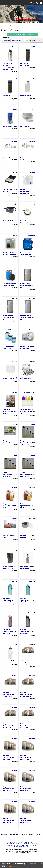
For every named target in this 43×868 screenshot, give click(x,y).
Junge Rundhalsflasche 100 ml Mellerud (28, 443)
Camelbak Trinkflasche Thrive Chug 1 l (27, 600)
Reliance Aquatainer (10, 127)
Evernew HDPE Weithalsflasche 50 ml (27, 317)
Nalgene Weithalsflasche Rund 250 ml (8, 789)
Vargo (16, 550)
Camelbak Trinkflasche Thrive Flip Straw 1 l (27, 632)
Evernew (32, 78)
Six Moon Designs (29, 393)
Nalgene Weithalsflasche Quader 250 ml (26, 694)
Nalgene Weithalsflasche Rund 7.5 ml (26, 820)
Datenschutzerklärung (12, 844)
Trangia (15, 173)
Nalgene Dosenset (9, 158)
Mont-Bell (32, 236)
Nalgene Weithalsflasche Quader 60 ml (26, 726)
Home (3, 26)
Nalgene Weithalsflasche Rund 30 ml (26, 789)
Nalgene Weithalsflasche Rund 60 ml (8, 820)
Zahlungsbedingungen (30, 844)
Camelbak (14, 581)
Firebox (15, 47)
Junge (33, 424)
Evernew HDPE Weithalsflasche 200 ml (10, 317)
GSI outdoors (13, 267)
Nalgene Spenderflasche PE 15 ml (9, 506)
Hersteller (6, 41)
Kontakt (28, 847)
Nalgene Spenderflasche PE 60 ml (27, 506)
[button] (22, 35)
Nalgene (15, 141)
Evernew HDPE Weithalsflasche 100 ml (27, 286)
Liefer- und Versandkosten (25, 842)
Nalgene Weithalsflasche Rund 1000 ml (8, 757)
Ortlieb (15, 204)
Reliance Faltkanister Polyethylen (25, 191)
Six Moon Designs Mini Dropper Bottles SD (28, 411)
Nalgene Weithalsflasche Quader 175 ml (8, 694)
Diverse (15, 393)
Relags (15, 236)
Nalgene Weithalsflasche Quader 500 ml (8, 726)
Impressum (13, 842)
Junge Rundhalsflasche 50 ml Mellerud (27, 474)
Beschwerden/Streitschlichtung (26, 845)
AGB (21, 844)
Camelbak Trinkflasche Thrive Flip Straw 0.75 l (10, 632)
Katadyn (15, 361)
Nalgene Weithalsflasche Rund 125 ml (26, 757)
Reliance (14, 110)
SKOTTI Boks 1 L (26, 127)
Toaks (33, 204)
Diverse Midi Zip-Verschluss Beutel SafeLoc (9, 411)
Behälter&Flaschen (13, 26)
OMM (16, 644)
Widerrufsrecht (11, 845)
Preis (27, 41)
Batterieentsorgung (19, 847)
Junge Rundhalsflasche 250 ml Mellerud (10, 474)
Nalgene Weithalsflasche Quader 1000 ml (26, 663)
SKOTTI (32, 110)
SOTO (33, 47)
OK (3, 866)
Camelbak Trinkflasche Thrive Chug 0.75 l (10, 600)
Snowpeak (31, 550)
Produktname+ (17, 41)
